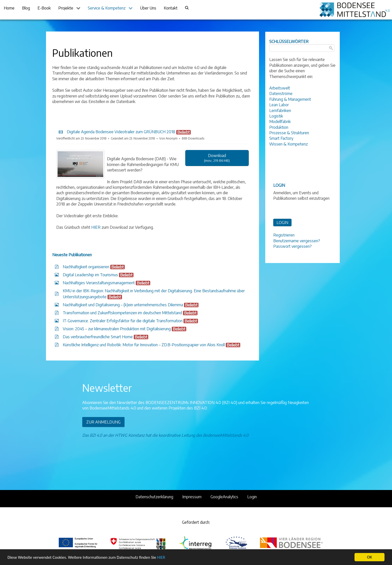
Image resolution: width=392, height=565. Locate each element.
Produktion (279, 127)
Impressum (192, 497)
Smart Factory (281, 138)
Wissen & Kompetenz (288, 144)
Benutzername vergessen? (297, 241)
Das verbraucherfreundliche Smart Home (98, 337)
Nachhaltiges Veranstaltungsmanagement (99, 283)
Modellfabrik (280, 121)
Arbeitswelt (280, 88)
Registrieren (284, 235)
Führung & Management (290, 99)
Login (252, 497)
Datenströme (281, 93)
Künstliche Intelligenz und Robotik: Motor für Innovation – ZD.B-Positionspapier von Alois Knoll (144, 345)
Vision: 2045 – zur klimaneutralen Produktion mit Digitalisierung (117, 329)
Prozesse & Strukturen (289, 133)
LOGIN (282, 222)
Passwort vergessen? (292, 246)
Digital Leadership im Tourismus (90, 275)
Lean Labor (279, 105)
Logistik (276, 116)
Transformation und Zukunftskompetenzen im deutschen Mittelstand (122, 313)
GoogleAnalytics (224, 497)
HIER (161, 558)
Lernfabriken (280, 110)
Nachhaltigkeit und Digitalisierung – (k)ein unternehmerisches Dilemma (123, 305)
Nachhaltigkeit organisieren (86, 267)
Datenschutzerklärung (154, 497)
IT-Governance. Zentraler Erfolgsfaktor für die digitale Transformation (123, 321)
